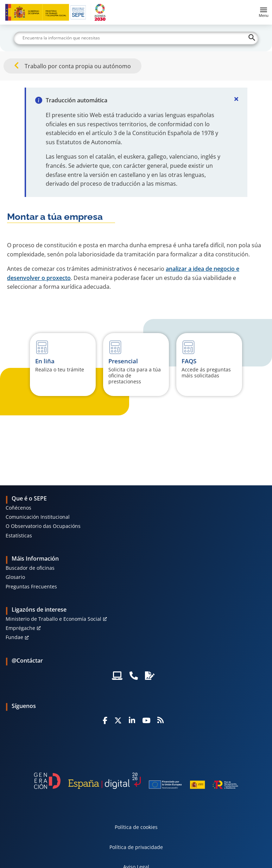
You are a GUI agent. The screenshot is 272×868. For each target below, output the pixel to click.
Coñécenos (18, 508)
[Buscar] (136, 38)
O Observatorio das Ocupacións (43, 526)
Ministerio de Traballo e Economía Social (53, 619)
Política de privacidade (136, 847)
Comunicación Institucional (38, 517)
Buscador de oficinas (30, 568)
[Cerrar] (236, 99)
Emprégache (20, 628)
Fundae (14, 637)
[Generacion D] (136, 781)
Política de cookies (136, 827)
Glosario (15, 577)
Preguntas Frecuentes (31, 586)
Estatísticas (19, 535)
